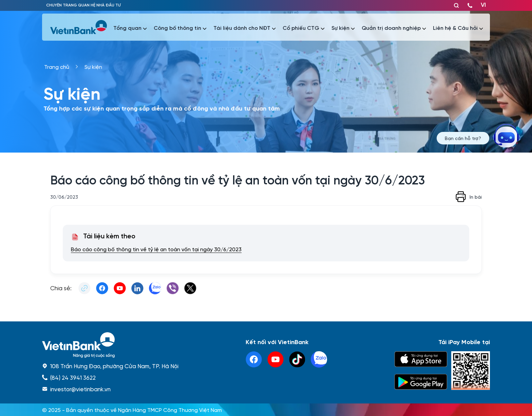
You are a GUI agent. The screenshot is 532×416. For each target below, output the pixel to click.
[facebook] (254, 359)
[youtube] (275, 359)
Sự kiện (93, 67)
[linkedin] (319, 359)
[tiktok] (297, 359)
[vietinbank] (79, 27)
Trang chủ (57, 67)
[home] (110, 345)
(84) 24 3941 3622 (73, 377)
